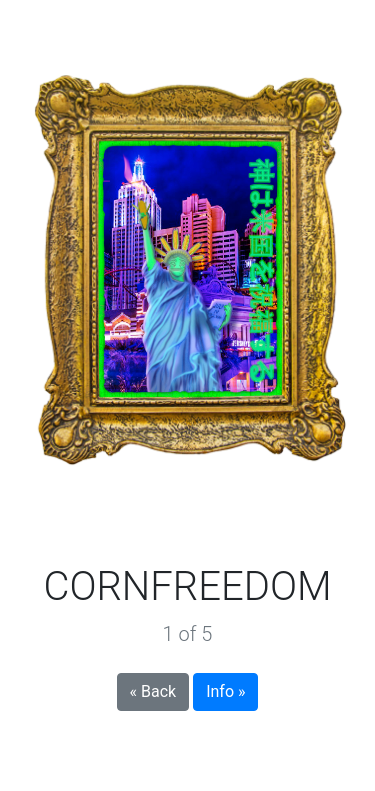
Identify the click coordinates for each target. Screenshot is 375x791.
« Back (153, 691)
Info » (225, 691)
